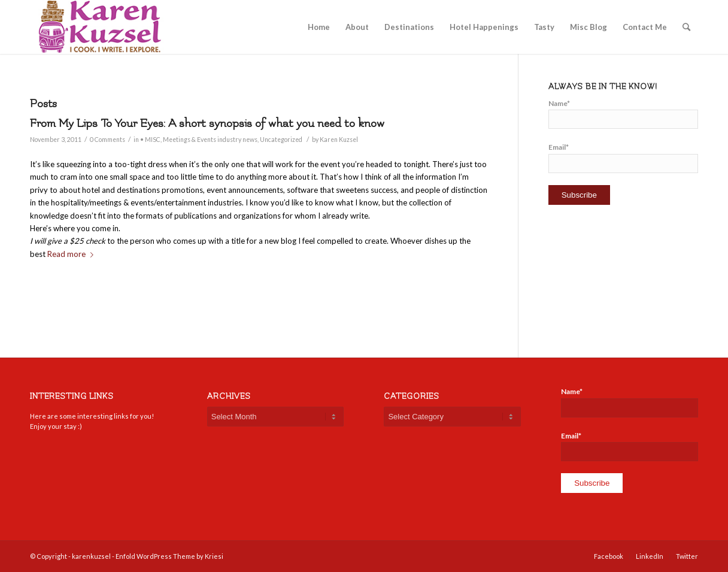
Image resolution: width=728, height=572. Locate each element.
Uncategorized (281, 140)
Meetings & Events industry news (210, 140)
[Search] (686, 27)
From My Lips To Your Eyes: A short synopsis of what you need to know (207, 123)
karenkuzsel (91, 556)
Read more (73, 254)
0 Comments (107, 140)
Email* (623, 158)
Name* (623, 114)
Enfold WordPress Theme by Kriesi (169, 556)
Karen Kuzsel (339, 140)
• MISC (150, 140)
